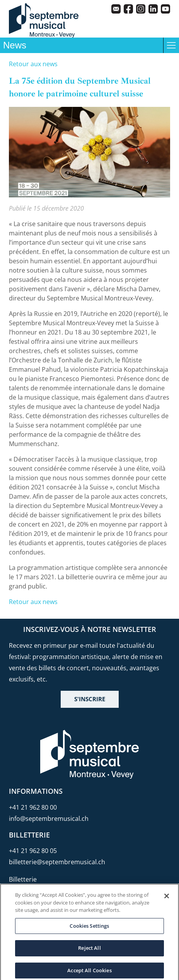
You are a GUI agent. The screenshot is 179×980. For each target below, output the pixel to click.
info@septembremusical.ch (49, 819)
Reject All (89, 951)
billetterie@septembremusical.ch (57, 862)
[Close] (167, 899)
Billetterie (23, 879)
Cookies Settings (89, 929)
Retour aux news (33, 64)
